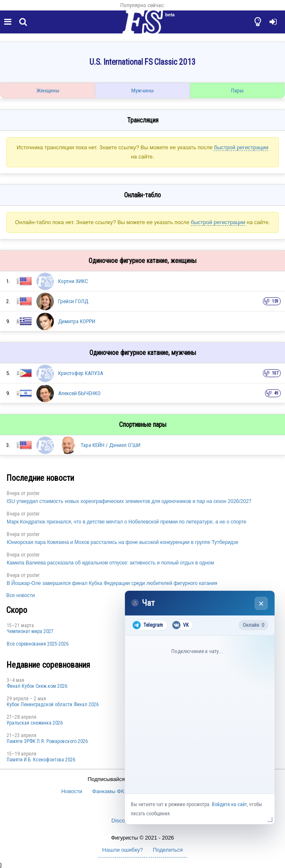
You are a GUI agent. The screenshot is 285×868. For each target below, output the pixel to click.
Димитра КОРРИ (77, 321)
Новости (72, 791)
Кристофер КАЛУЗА (80, 373)
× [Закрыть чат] (261, 604)
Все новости (20, 595)
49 (276, 393)
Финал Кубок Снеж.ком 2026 (37, 686)
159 (275, 301)
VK (180, 625)
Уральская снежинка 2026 (35, 723)
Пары (237, 91)
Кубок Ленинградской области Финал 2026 (53, 705)
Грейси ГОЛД (73, 301)
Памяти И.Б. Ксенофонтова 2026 (41, 760)
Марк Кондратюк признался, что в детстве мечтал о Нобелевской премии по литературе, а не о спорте (127, 522)
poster (33, 493)
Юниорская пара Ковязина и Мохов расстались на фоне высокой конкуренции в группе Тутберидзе (122, 542)
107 (275, 373)
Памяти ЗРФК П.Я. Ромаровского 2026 (47, 741)
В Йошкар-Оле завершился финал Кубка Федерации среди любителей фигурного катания (112, 583)
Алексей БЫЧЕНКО (79, 393)
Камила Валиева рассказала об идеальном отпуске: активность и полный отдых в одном (110, 563)
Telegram (148, 625)
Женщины (48, 91)
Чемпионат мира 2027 (30, 631)
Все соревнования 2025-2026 (38, 644)
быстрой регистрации (241, 147)
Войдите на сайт (229, 804)
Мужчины (142, 91)
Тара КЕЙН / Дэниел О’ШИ (111, 445)
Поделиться (168, 850)
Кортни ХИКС (73, 281)
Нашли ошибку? (123, 850)
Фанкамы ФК (108, 791)
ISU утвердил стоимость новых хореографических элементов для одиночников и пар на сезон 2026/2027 (129, 501)
